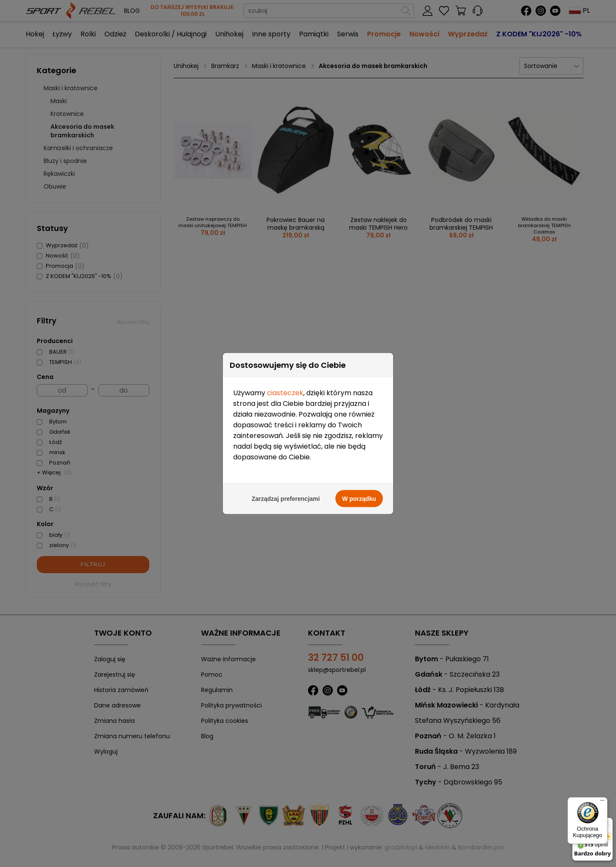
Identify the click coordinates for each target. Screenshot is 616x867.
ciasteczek (285, 391)
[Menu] (602, 802)
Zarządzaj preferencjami (286, 497)
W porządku (359, 497)
